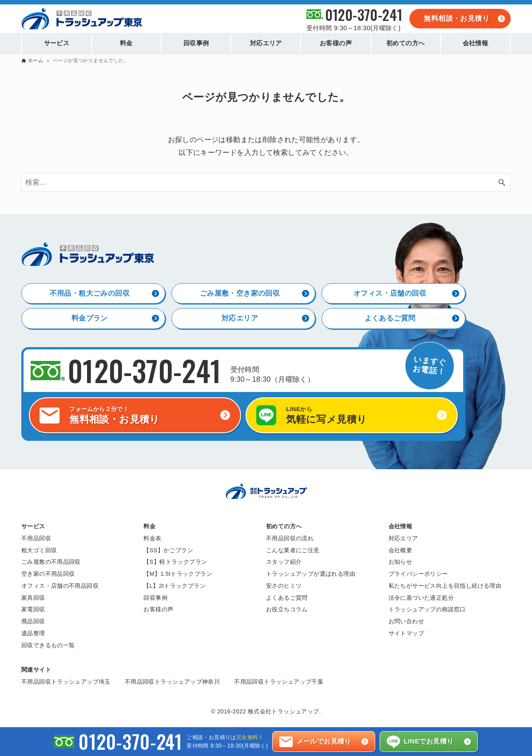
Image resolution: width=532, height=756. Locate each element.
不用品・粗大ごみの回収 (90, 293)
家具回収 (33, 597)
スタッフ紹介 (284, 562)
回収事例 (155, 597)
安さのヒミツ (284, 586)
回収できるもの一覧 (48, 645)
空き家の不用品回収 (48, 574)
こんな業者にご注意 (293, 550)
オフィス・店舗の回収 (390, 293)
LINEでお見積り (429, 741)
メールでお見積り (324, 741)
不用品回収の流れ (290, 538)
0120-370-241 (364, 14)
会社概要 (401, 550)
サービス (33, 526)
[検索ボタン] (502, 183)
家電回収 (33, 609)
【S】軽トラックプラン (175, 562)
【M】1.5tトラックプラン (178, 574)
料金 (149, 526)
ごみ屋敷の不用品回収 (51, 562)
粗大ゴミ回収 (39, 550)
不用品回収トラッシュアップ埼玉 (66, 682)
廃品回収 (33, 621)
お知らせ (401, 562)
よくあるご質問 (390, 318)
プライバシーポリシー (418, 574)
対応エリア (240, 318)
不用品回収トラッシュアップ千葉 (279, 682)
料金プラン (90, 318)
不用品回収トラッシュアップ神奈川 (172, 682)
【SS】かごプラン (168, 550)
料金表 (152, 538)
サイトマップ (406, 633)
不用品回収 (36, 538)
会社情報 (401, 526)
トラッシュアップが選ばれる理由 (311, 574)
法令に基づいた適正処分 (421, 597)
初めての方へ (284, 526)
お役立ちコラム (287, 609)
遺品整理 (33, 633)
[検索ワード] (266, 183)
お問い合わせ (406, 621)
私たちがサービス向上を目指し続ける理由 (445, 586)
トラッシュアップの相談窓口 (427, 609)
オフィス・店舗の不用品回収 (60, 586)
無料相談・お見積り (457, 18)
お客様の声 (158, 609)
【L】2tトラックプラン (175, 586)
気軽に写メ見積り (362, 415)
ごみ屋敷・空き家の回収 (240, 293)
